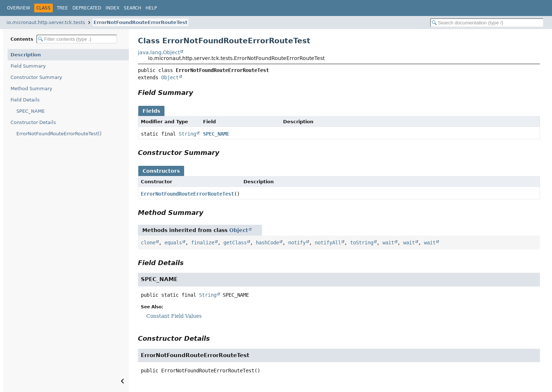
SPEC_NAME (31, 111)
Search (132, 8)
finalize (203, 243)
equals (173, 243)
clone (148, 243)
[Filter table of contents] (77, 39)
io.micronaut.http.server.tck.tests (46, 22)
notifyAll (328, 243)
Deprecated (87, 8)
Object (170, 77)
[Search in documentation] (487, 23)
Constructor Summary (36, 77)
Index (112, 8)
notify (297, 243)
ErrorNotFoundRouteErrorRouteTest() (59, 134)
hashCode (267, 243)
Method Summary (31, 89)
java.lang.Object (159, 52)
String (187, 134)
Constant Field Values (174, 316)
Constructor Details (33, 122)
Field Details (25, 100)
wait (388, 243)
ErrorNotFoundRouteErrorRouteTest (140, 22)
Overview (19, 8)
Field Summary (28, 66)
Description (26, 55)
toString (362, 243)
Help (151, 8)
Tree (62, 8)
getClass (235, 243)
